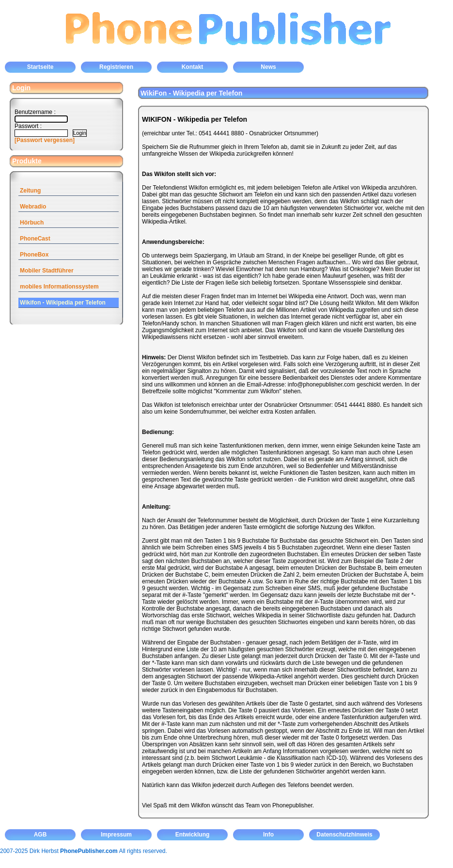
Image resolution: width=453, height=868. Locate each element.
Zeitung (30, 191)
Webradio (33, 207)
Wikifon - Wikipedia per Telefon (63, 303)
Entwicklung (193, 835)
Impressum (116, 835)
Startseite (40, 67)
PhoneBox (34, 255)
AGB (40, 835)
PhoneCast (35, 239)
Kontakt (193, 67)
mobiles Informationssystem (59, 287)
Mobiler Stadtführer (47, 271)
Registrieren (116, 67)
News (268, 67)
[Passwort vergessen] (45, 140)
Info (268, 835)
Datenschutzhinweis (344, 835)
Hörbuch (32, 223)
